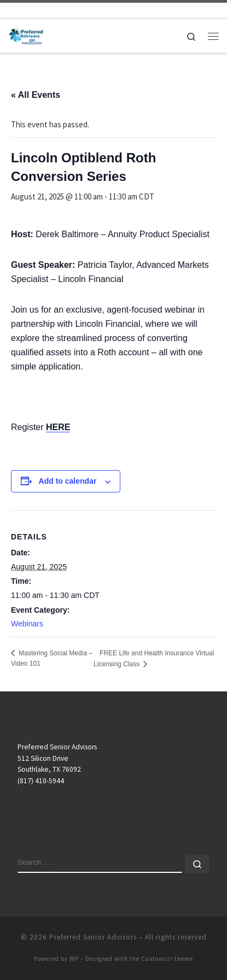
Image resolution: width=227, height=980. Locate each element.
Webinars (27, 624)
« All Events (36, 95)
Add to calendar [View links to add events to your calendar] (68, 481)
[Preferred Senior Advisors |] (26, 34)
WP (74, 959)
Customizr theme (167, 959)
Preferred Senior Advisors (93, 937)
